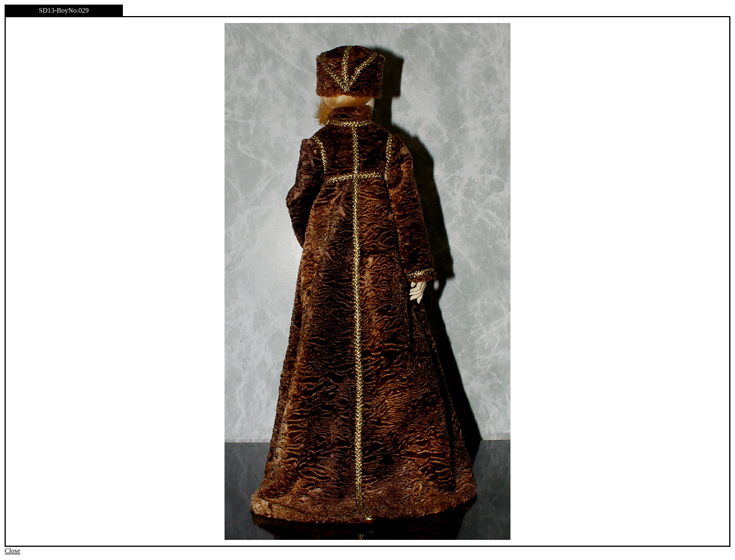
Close (12, 551)
